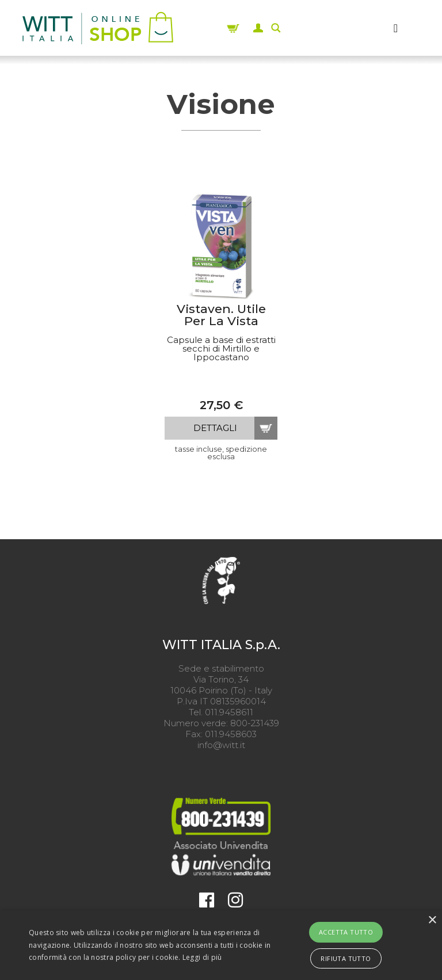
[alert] (221, 945)
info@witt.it (221, 745)
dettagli (215, 428)
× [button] (432, 920)
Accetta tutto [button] (346, 932)
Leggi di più (202, 957)
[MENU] (396, 28)
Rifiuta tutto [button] (346, 958)
